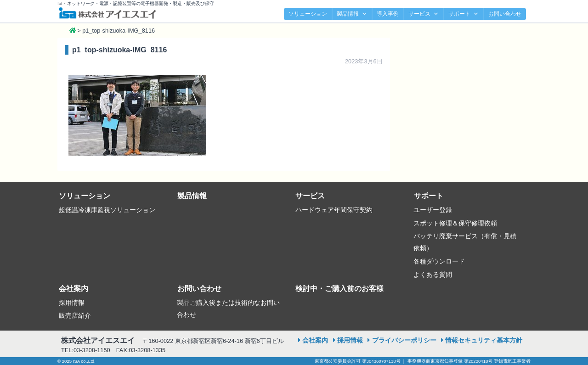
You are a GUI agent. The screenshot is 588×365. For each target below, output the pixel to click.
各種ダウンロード (439, 261)
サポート (464, 14)
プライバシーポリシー (404, 340)
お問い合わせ (505, 14)
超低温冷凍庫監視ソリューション (107, 210)
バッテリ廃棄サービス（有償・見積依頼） (465, 242)
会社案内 (73, 289)
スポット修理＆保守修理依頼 (455, 223)
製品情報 (352, 14)
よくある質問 (433, 275)
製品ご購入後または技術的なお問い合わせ (228, 309)
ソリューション (308, 14)
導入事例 (388, 14)
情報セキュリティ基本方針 (484, 340)
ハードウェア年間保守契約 (334, 210)
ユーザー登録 (433, 210)
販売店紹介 (75, 315)
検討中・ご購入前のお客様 (339, 289)
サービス (424, 14)
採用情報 (72, 303)
